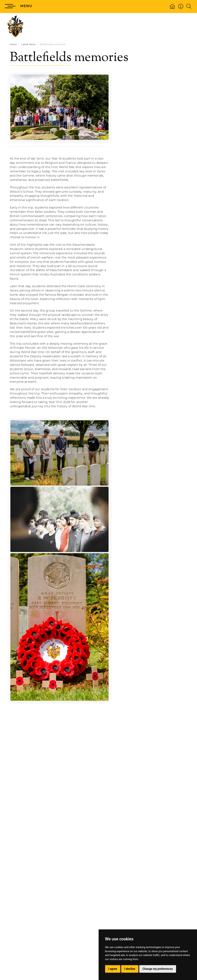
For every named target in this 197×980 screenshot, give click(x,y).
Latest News (28, 45)
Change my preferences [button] (158, 969)
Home (13, 45)
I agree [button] (113, 969)
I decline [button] (130, 969)
